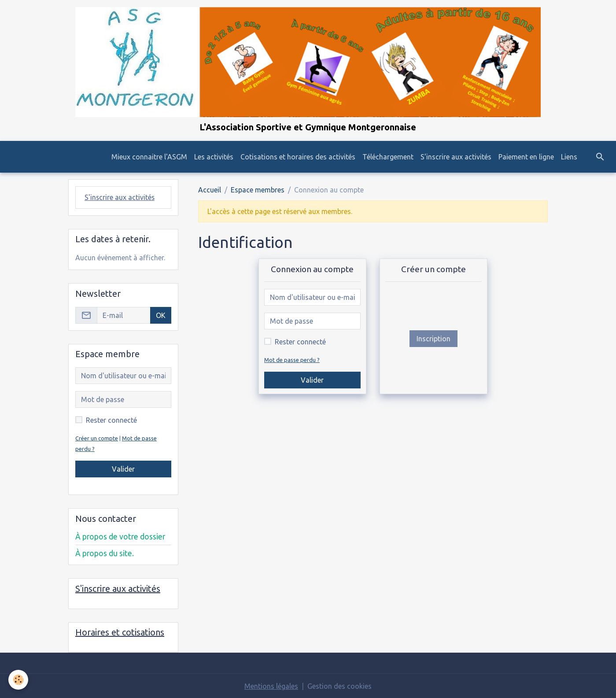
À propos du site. (105, 553)
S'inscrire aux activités (456, 157)
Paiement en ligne (526, 157)
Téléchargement (388, 157)
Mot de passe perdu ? (292, 360)
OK (161, 315)
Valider (312, 380)
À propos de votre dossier (120, 536)
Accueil (210, 190)
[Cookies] (19, 680)
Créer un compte (97, 438)
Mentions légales (271, 686)
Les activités (214, 157)
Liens (569, 157)
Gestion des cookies (339, 686)
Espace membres (258, 190)
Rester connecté (300, 342)
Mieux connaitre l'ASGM (149, 157)
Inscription (433, 339)
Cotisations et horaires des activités (298, 157)
